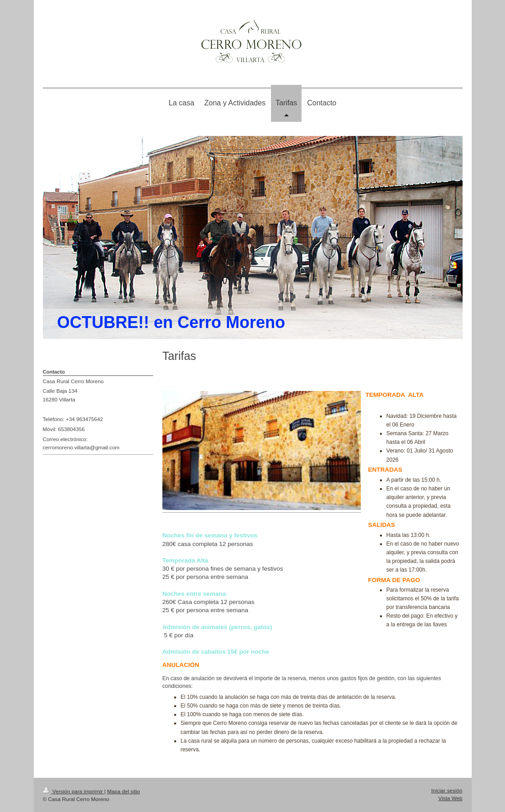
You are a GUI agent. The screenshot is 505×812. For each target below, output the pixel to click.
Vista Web (450, 798)
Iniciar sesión (447, 790)
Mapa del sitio (124, 791)
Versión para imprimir (74, 791)
